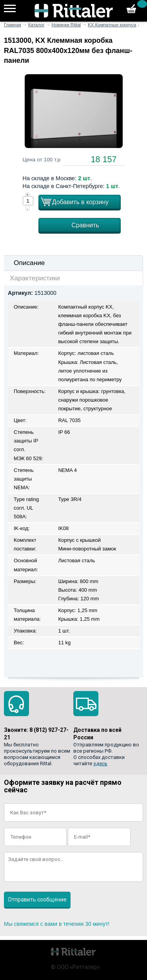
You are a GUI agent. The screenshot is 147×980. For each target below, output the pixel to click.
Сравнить (85, 225)
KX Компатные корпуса (112, 25)
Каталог (36, 25)
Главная (13, 25)
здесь (100, 763)
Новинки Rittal (66, 25)
